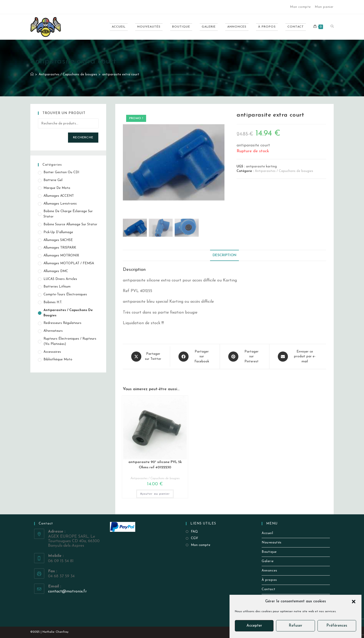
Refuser (295, 626)
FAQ (194, 532)
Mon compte (300, 7)
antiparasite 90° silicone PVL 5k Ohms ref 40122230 (155, 465)
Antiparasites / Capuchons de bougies (284, 171)
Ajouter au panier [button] (155, 494)
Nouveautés (272, 543)
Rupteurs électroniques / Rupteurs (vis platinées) (70, 341)
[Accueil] (32, 74)
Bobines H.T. (53, 302)
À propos (269, 580)
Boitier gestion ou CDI (61, 172)
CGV (194, 538)
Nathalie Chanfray (55, 632)
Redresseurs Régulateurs (62, 323)
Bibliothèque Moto (58, 359)
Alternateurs (53, 331)
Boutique (269, 552)
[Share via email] (298, 357)
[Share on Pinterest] (245, 357)
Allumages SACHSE (58, 240)
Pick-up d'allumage (58, 232)
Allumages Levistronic (60, 204)
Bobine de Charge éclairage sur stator (68, 214)
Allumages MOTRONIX (61, 256)
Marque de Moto (57, 188)
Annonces (269, 571)
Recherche (83, 138)
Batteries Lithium (57, 287)
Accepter (254, 626)
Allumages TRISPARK (60, 248)
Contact (268, 589)
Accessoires (52, 352)
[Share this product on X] (146, 357)
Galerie (268, 561)
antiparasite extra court (121, 74)
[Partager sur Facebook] (195, 357)
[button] (354, 602)
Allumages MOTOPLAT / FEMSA (69, 263)
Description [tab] (224, 255)
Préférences (337, 626)
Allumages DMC (56, 271)
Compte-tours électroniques (65, 294)
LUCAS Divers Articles (60, 279)
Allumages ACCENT (59, 196)
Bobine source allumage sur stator (70, 224)
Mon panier (324, 7)
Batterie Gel (53, 180)
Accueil (267, 533)
